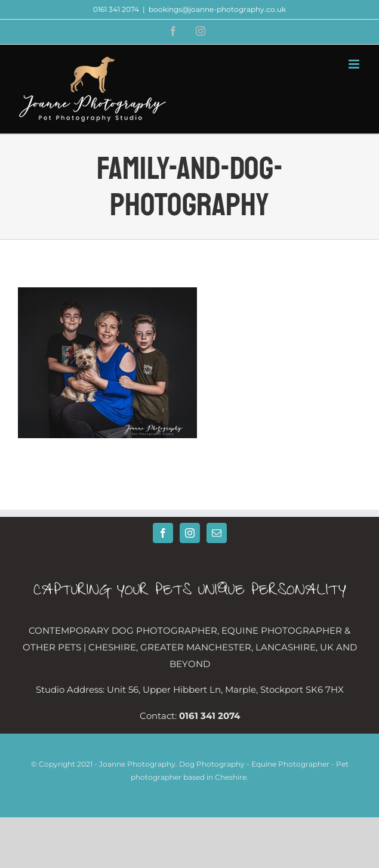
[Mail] (217, 533)
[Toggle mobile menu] (355, 64)
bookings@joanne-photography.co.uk (217, 9)
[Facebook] (163, 533)
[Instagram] (190, 533)
